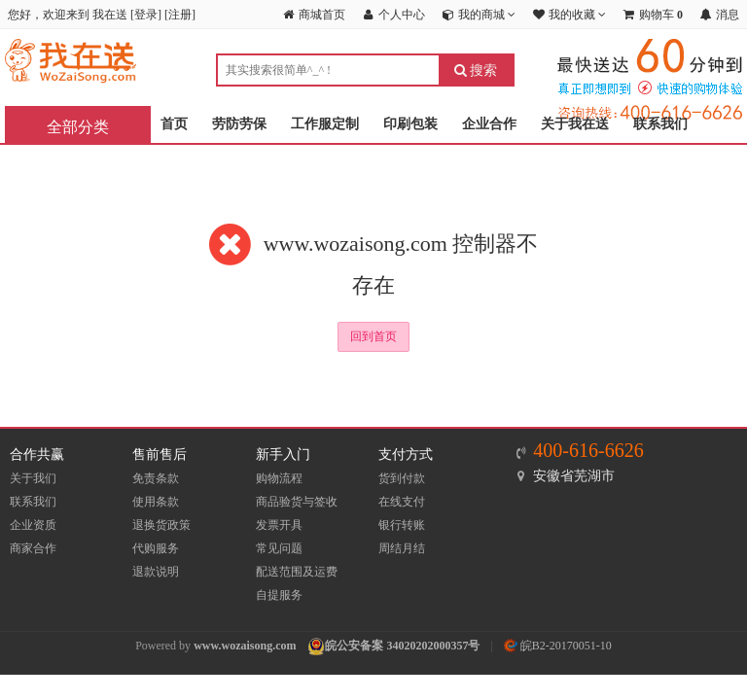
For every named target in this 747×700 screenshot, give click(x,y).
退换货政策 (161, 525)
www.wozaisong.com (245, 646)
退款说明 (156, 572)
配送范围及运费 (297, 572)
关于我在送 (575, 124)
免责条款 (156, 478)
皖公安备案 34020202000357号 (402, 646)
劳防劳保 (239, 124)
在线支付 (402, 502)
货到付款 (402, 478)
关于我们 (33, 478)
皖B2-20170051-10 (558, 646)
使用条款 (156, 502)
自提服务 (279, 595)
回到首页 (373, 336)
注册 (180, 15)
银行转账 (402, 525)
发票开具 (279, 525)
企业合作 (489, 124)
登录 (146, 15)
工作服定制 (325, 124)
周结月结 (402, 548)
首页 (174, 124)
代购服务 (156, 548)
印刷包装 (410, 124)
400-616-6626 (588, 450)
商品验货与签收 (297, 502)
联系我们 (660, 124)
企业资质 (33, 525)
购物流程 (279, 478)
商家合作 (33, 548)
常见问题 (279, 548)
